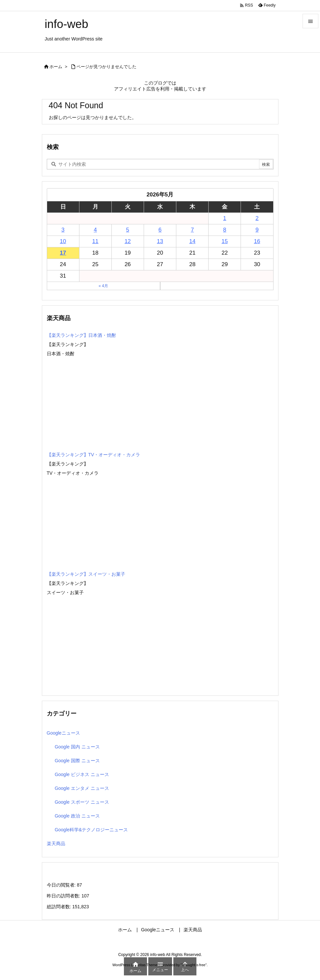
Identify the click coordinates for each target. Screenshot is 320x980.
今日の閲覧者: (62, 885)
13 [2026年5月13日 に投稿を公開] (160, 241)
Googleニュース (63, 733)
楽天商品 (56, 843)
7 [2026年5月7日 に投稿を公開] (192, 230)
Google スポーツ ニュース (82, 802)
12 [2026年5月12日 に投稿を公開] (128, 241)
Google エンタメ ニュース (82, 788)
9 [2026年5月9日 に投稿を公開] (257, 230)
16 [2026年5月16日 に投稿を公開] (257, 241)
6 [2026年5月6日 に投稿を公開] (160, 230)
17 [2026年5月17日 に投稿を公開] (63, 253)
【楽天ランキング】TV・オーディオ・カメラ (94, 455)
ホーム (56, 67)
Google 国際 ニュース (77, 761)
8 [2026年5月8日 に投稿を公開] (225, 230)
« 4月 (103, 286)
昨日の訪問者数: (64, 896)
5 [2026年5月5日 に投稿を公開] (128, 230)
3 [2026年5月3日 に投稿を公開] (63, 230)
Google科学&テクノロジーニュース (91, 830)
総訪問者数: (60, 907)
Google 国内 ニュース (77, 747)
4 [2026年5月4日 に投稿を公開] (95, 230)
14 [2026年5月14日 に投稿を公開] (192, 241)
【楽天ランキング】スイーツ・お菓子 (86, 574)
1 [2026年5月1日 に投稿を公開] (225, 218)
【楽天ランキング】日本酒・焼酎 (81, 335)
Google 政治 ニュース (77, 816)
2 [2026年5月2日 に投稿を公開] (257, 218)
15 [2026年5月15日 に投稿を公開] (225, 241)
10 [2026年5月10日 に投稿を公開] (63, 241)
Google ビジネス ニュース (82, 774)
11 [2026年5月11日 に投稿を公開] (95, 241)
